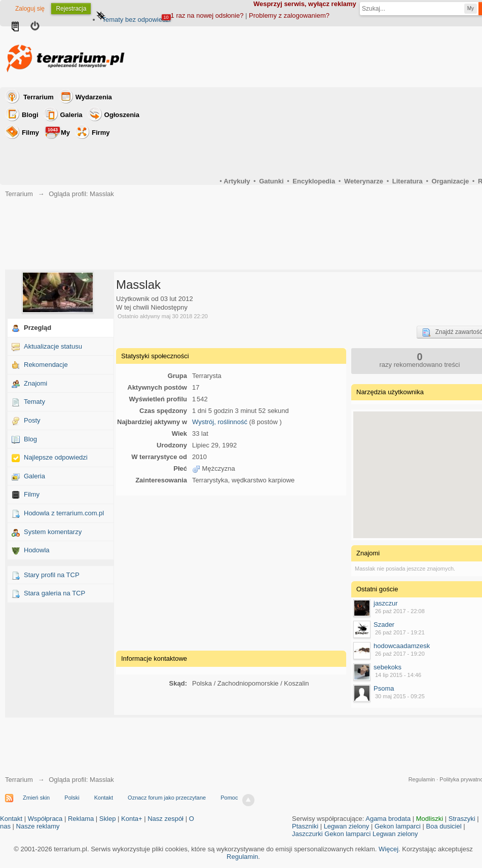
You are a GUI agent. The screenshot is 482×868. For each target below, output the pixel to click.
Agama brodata (388, 819)
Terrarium (39, 97)
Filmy (30, 133)
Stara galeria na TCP (54, 593)
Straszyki (462, 819)
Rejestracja (71, 9)
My (58, 131)
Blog (30, 439)
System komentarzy (53, 532)
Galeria (71, 115)
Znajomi (35, 383)
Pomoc (229, 798)
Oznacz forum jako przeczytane (167, 798)
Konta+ (132, 819)
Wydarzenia (94, 97)
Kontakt (104, 798)
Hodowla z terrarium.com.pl (64, 513)
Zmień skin (36, 798)
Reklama (81, 819)
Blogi (30, 115)
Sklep (108, 819)
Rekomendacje (46, 365)
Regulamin (422, 779)
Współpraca (45, 819)
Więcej (388, 849)
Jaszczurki (307, 834)
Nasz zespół (165, 819)
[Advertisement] (231, 572)
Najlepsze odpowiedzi (56, 457)
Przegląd (38, 328)
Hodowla (37, 550)
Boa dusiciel (444, 826)
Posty (32, 420)
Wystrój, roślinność (220, 422)
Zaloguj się (30, 9)
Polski (72, 798)
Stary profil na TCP (52, 575)
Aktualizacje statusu (53, 346)
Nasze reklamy (38, 826)
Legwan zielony (347, 826)
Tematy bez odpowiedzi (136, 20)
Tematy (34, 402)
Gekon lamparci (398, 826)
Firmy (101, 133)
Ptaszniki (305, 826)
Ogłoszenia (122, 115)
